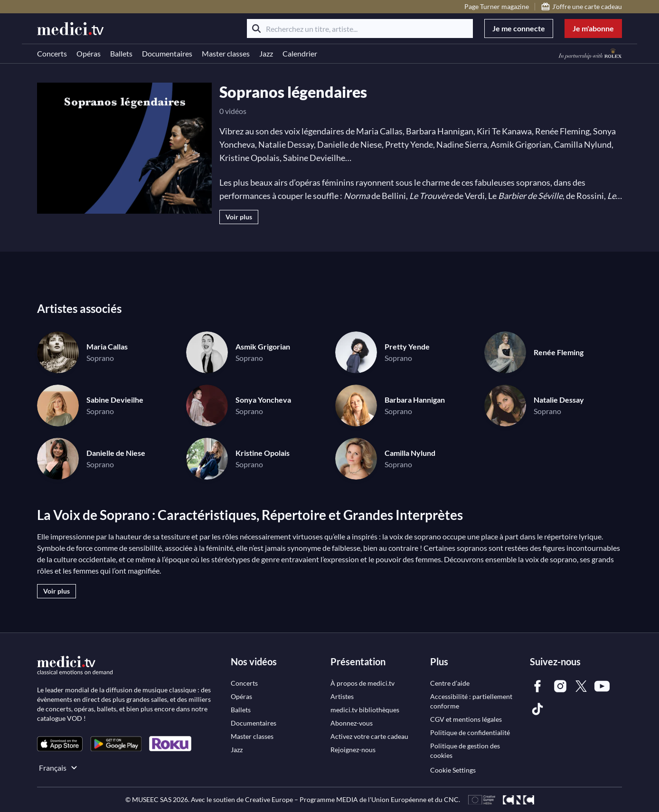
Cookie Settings (453, 770)
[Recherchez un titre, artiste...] (360, 28)
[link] (60, 744)
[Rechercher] (256, 28)
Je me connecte (519, 28)
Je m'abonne (593, 28)
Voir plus (239, 217)
